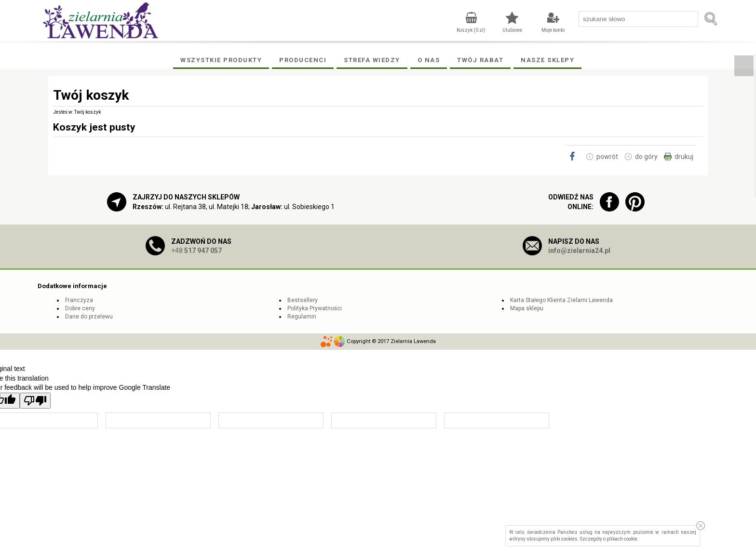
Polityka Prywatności (315, 308)
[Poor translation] (35, 401)
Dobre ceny (80, 308)
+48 (196, 251)
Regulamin (302, 317)
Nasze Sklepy (547, 60)
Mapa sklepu (527, 308)
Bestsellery (303, 300)
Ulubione (512, 30)
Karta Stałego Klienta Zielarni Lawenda (561, 300)
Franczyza (79, 300)
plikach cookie (622, 539)
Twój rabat (480, 60)
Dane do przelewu (89, 317)
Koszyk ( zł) (471, 30)
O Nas (429, 60)
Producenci (303, 60)
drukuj (684, 157)
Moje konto (553, 30)
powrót (607, 157)
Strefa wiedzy (372, 60)
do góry (646, 157)
